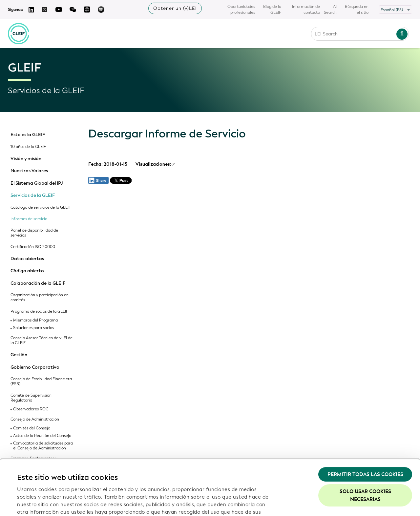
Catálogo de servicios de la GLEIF (41, 207)
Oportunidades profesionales (241, 10)
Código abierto (27, 271)
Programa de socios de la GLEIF (39, 311)
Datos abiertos (27, 259)
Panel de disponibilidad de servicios (34, 233)
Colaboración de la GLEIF (38, 283)
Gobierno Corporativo (35, 367)
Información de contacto (306, 10)
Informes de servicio (29, 219)
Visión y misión (26, 159)
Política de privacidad (120, 474)
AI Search (330, 10)
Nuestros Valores (29, 171)
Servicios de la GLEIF (33, 196)
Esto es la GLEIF (28, 135)
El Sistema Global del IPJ (37, 183)
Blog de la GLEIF (272, 10)
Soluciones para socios (33, 328)
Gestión (19, 355)
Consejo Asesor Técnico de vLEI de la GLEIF (42, 341)
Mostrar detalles (37, 503)
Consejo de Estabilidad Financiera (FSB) (41, 382)
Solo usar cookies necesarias (365, 443)
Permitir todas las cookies (365, 422)
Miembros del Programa (35, 320)
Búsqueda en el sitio (357, 10)
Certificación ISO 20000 (33, 247)
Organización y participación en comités (40, 298)
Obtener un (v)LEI (175, 8)
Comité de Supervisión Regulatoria (31, 398)
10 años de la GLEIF (28, 147)
